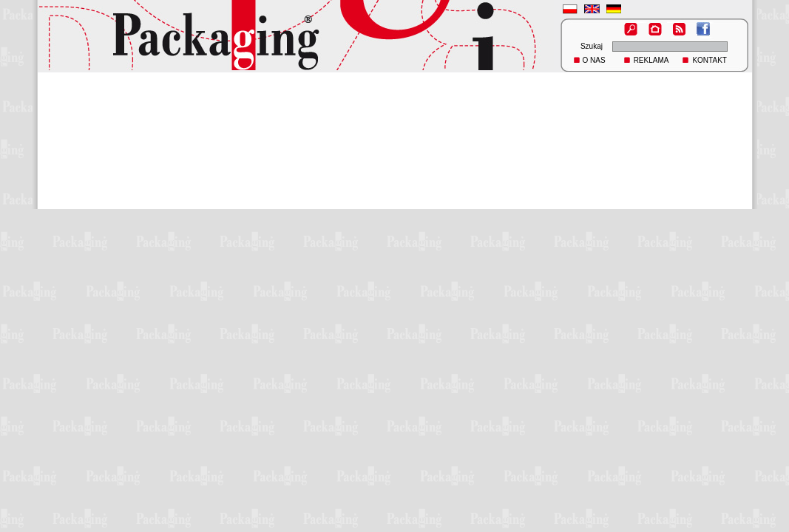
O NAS (594, 60)
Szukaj (592, 46)
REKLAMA (651, 60)
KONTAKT (709, 60)
